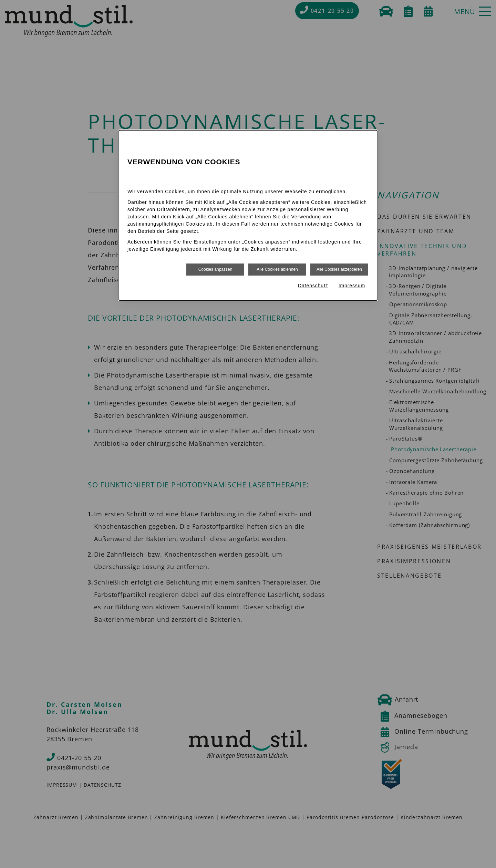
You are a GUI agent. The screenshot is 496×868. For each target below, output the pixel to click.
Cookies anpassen (215, 269)
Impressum (352, 286)
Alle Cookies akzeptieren (339, 269)
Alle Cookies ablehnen (277, 269)
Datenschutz (313, 286)
